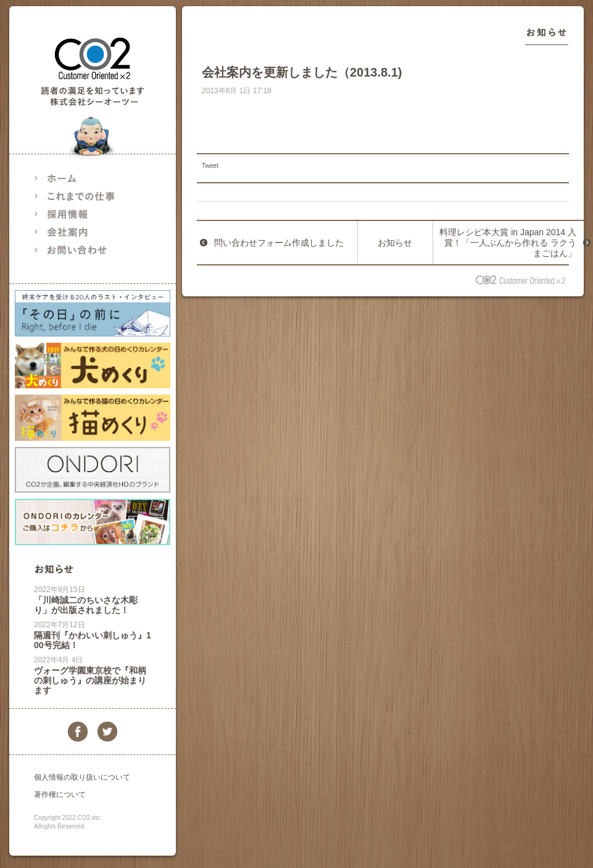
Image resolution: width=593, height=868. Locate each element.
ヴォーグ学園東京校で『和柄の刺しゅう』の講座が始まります (90, 680)
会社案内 (83, 232)
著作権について (60, 795)
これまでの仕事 (83, 196)
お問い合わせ (83, 250)
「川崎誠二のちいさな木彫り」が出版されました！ (86, 605)
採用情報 (83, 214)
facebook (78, 732)
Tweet (210, 166)
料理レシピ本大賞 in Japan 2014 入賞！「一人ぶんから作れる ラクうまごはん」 (508, 243)
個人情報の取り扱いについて (82, 777)
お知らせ (54, 569)
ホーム (83, 178)
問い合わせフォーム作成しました (279, 243)
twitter (107, 732)
